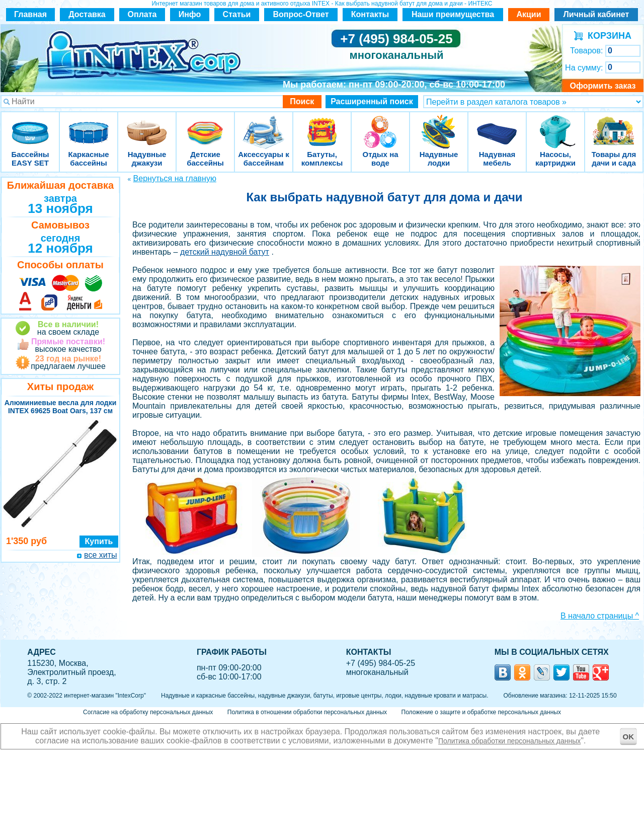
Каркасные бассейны (89, 126)
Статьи (237, 14)
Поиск (302, 101)
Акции (529, 14)
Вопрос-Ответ (301, 14)
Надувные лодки (439, 126)
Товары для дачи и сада (614, 126)
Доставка (87, 14)
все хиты (100, 555)
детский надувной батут (225, 252)
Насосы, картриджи (555, 126)
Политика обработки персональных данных (509, 741)
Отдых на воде (380, 126)
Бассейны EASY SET (30, 126)
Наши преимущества (453, 14)
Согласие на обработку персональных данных (148, 712)
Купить (99, 541)
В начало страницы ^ (600, 616)
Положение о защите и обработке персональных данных (481, 712)
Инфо (190, 14)
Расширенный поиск (372, 101)
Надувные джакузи (147, 126)
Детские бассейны (205, 126)
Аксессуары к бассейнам (263, 126)
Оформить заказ (602, 86)
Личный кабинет (596, 14)
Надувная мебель (497, 126)
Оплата (142, 14)
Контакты (370, 14)
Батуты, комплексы (322, 126)
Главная (30, 14)
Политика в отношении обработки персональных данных (307, 712)
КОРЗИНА (607, 36)
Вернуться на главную (175, 178)
